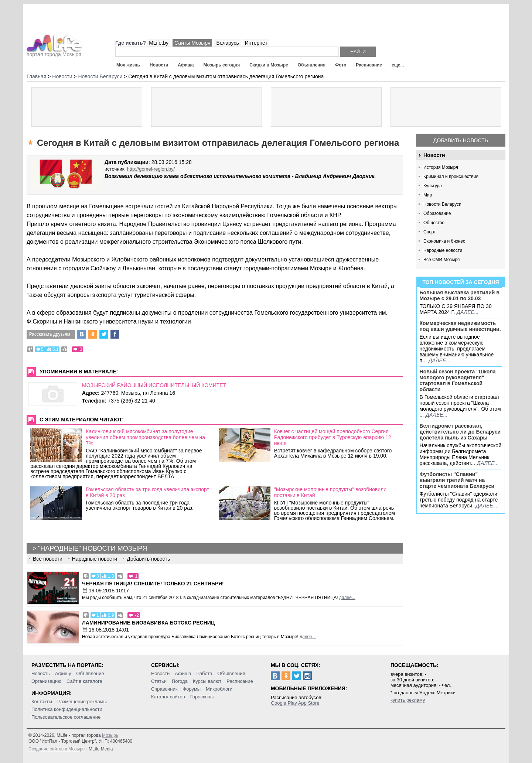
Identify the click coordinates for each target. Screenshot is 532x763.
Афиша (186, 65)
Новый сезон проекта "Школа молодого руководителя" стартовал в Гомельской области (458, 380)
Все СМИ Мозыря (441, 260)
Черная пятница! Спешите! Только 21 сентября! (153, 584)
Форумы (192, 689)
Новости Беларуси (442, 204)
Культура (433, 186)
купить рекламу (408, 700)
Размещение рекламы (82, 702)
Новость (41, 673)
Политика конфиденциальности (67, 709)
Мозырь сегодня (222, 65)
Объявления (312, 65)
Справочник (164, 689)
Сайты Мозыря (192, 43)
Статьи (159, 681)
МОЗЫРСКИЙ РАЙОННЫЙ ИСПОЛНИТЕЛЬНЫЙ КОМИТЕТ (154, 385)
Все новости (48, 559)
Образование (437, 213)
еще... (398, 65)
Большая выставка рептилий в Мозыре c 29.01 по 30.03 (460, 295)
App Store (309, 703)
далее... (468, 312)
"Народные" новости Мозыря (93, 548)
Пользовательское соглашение (66, 717)
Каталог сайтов (168, 697)
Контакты (42, 702)
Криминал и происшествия (451, 177)
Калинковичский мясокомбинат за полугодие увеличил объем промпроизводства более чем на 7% (145, 437)
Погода (180, 681)
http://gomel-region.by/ (151, 169)
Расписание (369, 65)
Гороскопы (202, 697)
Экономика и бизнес (444, 241)
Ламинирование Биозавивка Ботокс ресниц (148, 623)
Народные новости (443, 250)
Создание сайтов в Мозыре (57, 749)
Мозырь (110, 735)
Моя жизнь (128, 65)
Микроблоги (219, 689)
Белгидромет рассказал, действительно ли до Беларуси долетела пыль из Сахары (460, 432)
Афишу (63, 673)
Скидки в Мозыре (269, 65)
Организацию (46, 681)
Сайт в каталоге (84, 681)
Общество (434, 223)
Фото (341, 65)
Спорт (430, 232)
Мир (428, 195)
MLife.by (159, 43)
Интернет (256, 43)
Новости (159, 65)
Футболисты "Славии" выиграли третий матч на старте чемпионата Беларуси (457, 480)
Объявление (90, 673)
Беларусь (227, 43)
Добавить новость (461, 140)
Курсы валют (207, 681)
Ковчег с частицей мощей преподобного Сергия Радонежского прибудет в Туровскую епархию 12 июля (333, 437)
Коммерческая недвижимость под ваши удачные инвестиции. (460, 326)
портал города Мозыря (54, 52)
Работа (204, 673)
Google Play (284, 703)
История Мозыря (441, 167)
